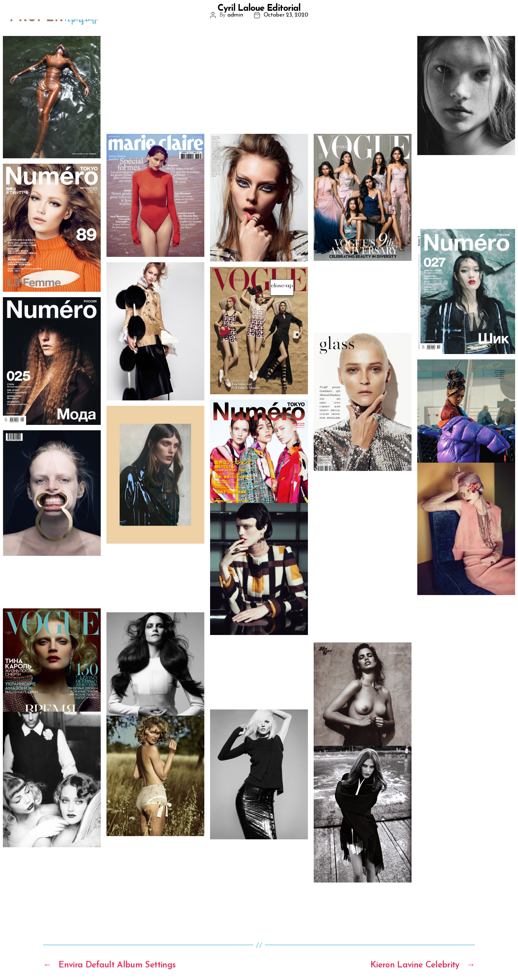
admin (235, 15)
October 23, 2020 (286, 15)
